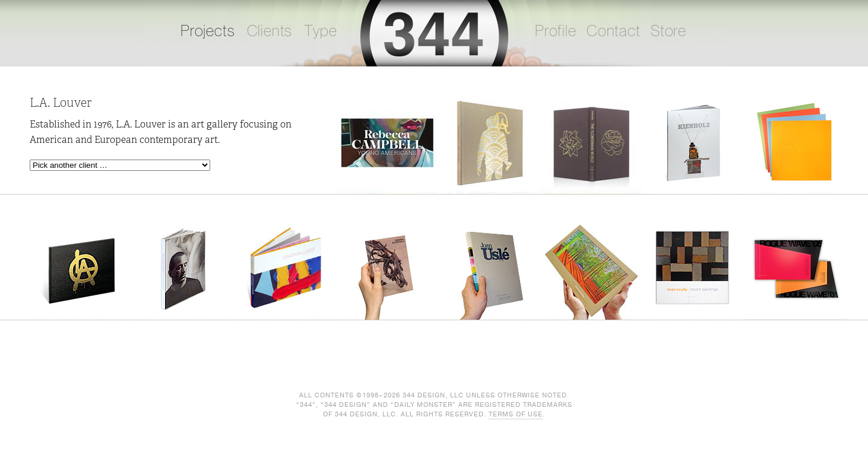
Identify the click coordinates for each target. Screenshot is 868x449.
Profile (556, 31)
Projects (208, 31)
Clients (270, 31)
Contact (614, 31)
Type (320, 31)
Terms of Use (516, 414)
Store (669, 31)
